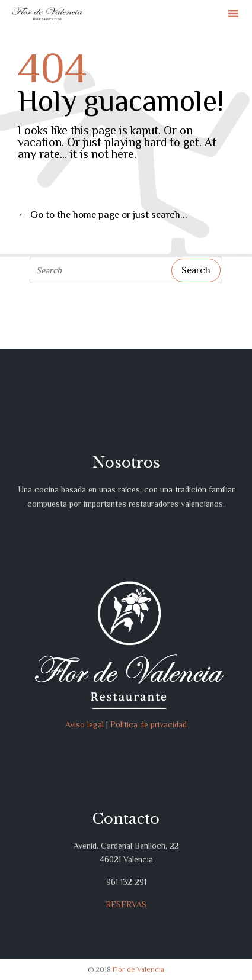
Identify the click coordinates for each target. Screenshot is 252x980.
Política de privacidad (149, 724)
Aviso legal (84, 724)
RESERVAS (126, 904)
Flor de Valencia (138, 969)
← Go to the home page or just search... (103, 215)
